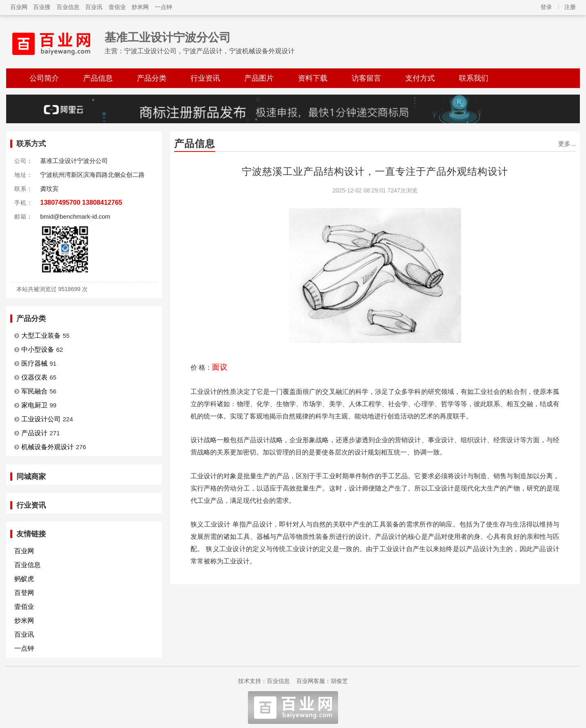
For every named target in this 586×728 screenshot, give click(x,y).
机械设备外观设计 (48, 447)
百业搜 (42, 7)
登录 (546, 7)
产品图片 (259, 78)
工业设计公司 (41, 419)
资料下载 (313, 78)
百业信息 (68, 7)
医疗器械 (34, 363)
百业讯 (94, 7)
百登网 (24, 593)
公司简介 (44, 78)
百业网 (19, 7)
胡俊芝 (339, 681)
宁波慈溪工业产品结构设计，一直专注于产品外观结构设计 (375, 171)
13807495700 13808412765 (81, 202)
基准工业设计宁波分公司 (168, 37)
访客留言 (366, 78)
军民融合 (34, 391)
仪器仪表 (34, 377)
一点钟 (164, 7)
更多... (567, 144)
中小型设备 (38, 349)
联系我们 (474, 78)
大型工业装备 (41, 336)
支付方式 (420, 78)
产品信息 (98, 78)
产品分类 (152, 78)
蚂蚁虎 (24, 579)
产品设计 (34, 433)
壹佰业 (117, 7)
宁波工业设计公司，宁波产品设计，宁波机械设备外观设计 (209, 51)
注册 (570, 7)
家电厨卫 (34, 405)
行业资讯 (205, 78)
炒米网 (140, 7)
